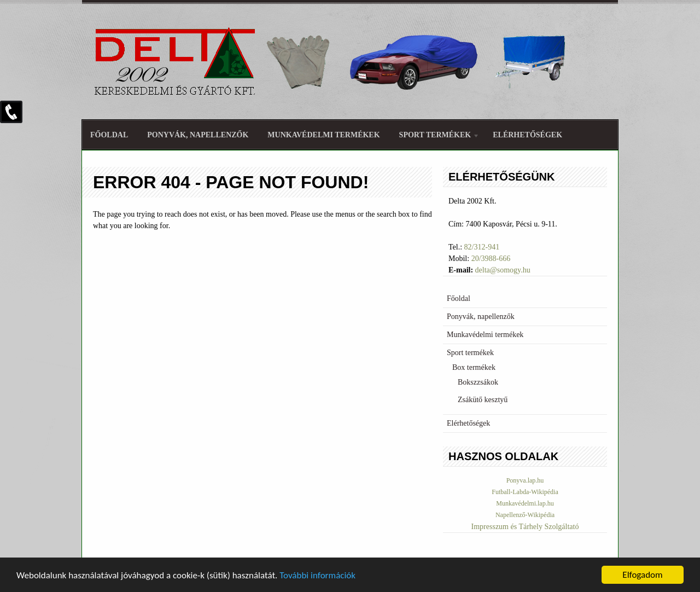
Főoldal (109, 135)
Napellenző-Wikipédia (525, 515)
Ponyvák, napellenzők (198, 135)
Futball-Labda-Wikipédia (525, 492)
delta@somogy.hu (503, 270)
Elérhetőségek (527, 135)
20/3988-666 (491, 259)
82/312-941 (482, 247)
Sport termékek (435, 137)
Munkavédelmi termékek (323, 135)
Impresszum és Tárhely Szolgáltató (525, 527)
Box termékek (474, 367)
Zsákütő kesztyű (483, 400)
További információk (317, 576)
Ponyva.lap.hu (525, 480)
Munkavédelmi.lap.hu (525, 503)
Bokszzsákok (478, 382)
